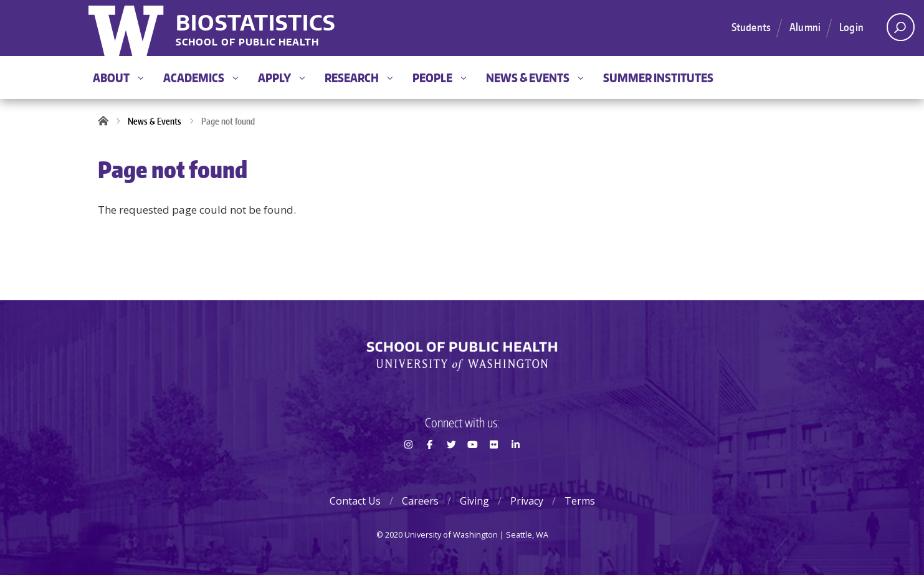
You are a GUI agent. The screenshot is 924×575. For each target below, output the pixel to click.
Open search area (896, 31)
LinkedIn (515, 467)
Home (107, 121)
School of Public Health (247, 43)
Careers (420, 501)
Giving (474, 501)
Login (851, 27)
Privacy (527, 501)
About (118, 78)
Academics (201, 78)
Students (751, 27)
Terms (580, 501)
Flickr (494, 467)
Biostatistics (256, 22)
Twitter (451, 467)
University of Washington (127, 28)
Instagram (408, 467)
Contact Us (355, 501)
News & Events (535, 78)
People (439, 78)
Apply (281, 78)
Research (359, 78)
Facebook (430, 467)
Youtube (472, 467)
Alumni (805, 27)
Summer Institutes (658, 78)
